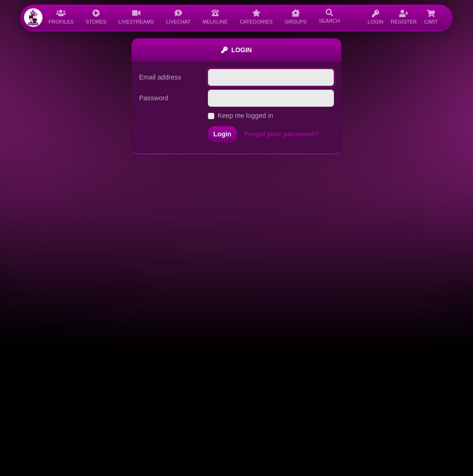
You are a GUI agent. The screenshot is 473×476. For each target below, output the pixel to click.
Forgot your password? (282, 134)
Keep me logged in (245, 116)
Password (154, 98)
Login (222, 134)
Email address (160, 77)
